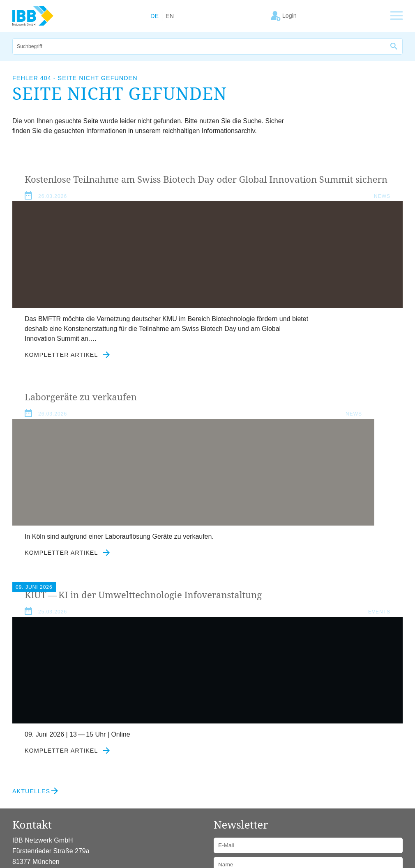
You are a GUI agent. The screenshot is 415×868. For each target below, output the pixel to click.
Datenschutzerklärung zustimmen (269, 734)
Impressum (29, 801)
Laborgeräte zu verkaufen (284, 179)
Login (131, 801)
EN (170, 16)
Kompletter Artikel (68, 390)
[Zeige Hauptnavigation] (397, 16)
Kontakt (106, 801)
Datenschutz (70, 801)
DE (154, 16)
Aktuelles (31, 642)
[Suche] (199, 46)
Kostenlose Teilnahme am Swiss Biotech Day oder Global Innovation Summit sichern (102, 192)
